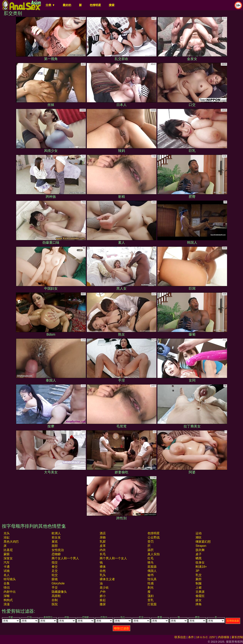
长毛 (103, 554)
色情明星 (95, 5)
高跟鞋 (56, 596)
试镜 (7, 571)
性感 (151, 583)
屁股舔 (152, 567)
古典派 (200, 592)
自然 (103, 571)
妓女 (199, 600)
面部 (55, 546)
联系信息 (180, 637)
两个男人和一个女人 (113, 558)
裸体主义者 (107, 579)
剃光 (151, 588)
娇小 (103, 596)
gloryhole (58, 583)
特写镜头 (10, 579)
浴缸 (7, 537)
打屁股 (152, 604)
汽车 (7, 562)
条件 (191, 637)
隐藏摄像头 (59, 592)
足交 (55, 571)
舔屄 (151, 550)
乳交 (199, 575)
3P (197, 571)
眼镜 (55, 579)
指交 (55, 562)
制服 (199, 583)
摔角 (199, 604)
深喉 (7, 596)
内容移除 (224, 637)
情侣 (7, 588)
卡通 (7, 567)
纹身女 (200, 562)
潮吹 (199, 537)
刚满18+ (201, 567)
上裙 (199, 588)
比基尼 (8, 550)
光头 (7, 533)
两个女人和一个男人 (65, 558)
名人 (7, 575)
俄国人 (152, 571)
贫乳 (151, 600)
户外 (103, 592)
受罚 (151, 542)
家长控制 (237, 637)
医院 (55, 604)
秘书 (151, 575)
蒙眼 (7, 554)
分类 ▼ (50, 5)
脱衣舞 (200, 550)
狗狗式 (8, 600)
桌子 (199, 554)
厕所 (199, 579)
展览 (55, 542)
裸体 (103, 567)
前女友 (56, 537)
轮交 (55, 575)
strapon (201, 546)
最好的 (67, 5)
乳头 (103, 575)
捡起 (103, 600)
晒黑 (199, 558)
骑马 (151, 562)
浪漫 (7, 604)
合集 (7, 583)
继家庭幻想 (203, 542)
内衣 (103, 550)
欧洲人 (56, 533)
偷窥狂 (200, 596)
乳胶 (103, 542)
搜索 (112, 5)
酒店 (103, 533)
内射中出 (10, 592)
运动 (199, 533)
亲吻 (103, 537)
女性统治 (58, 550)
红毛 (151, 558)
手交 (55, 588)
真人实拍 (154, 554)
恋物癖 (56, 554)
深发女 (8, 558)
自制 (55, 600)
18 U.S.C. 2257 (206, 637)
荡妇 (151, 596)
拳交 (55, 567)
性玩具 (152, 579)
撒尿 (103, 604)
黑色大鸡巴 (11, 542)
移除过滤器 (121, 628)
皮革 (103, 546)
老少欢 (104, 588)
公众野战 (154, 537)
